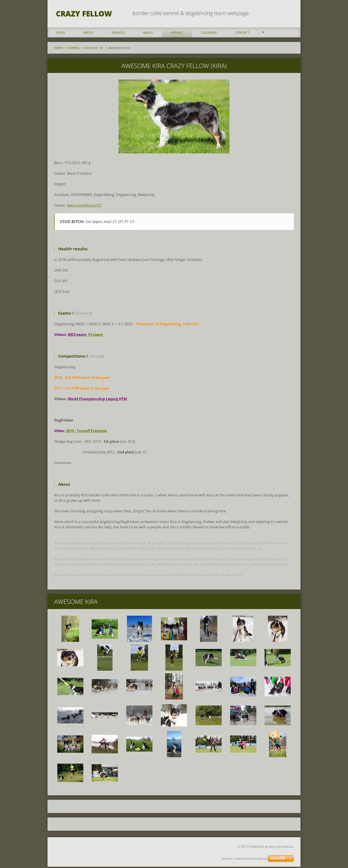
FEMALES (118, 34)
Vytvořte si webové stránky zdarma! (244, 859)
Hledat (289, 13)
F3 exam (96, 336)
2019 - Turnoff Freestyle (86, 432)
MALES (148, 34)
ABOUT (88, 34)
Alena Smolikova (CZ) (84, 207)
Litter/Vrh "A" (94, 49)
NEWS (61, 34)
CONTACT (242, 34)
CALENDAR (209, 34)
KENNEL (177, 34)
